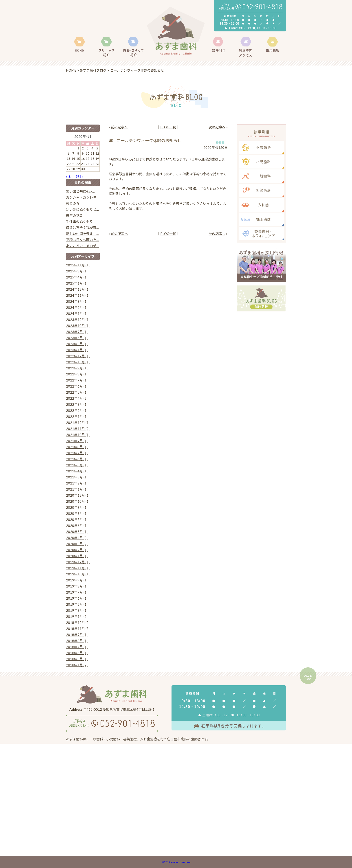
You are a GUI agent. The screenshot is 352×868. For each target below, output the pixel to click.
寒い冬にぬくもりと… (82, 209)
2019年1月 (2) (77, 616)
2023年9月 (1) (77, 332)
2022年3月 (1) (77, 404)
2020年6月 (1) (77, 526)
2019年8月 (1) (77, 586)
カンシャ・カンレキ (81, 197)
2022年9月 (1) (77, 368)
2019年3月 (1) (77, 610)
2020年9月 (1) (77, 507)
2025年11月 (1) (78, 265)
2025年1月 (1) (77, 283)
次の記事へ (217, 127)
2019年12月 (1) (78, 562)
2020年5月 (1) (77, 532)
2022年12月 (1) (78, 356)
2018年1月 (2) (77, 665)
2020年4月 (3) (77, 538)
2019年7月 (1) (77, 592)
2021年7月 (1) (77, 453)
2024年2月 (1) (77, 307)
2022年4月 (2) (77, 398)
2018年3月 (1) (77, 659)
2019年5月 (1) (77, 604)
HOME (71, 70)
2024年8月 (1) (77, 301)
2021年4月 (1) (77, 471)
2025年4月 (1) (77, 277)
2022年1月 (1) (77, 416)
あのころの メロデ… (82, 246)
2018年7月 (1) (77, 647)
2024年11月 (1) (78, 295)
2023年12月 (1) (78, 320)
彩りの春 (73, 203)
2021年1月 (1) (77, 489)
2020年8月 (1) (77, 513)
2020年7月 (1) (77, 519)
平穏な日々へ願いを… (82, 240)
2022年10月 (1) (78, 362)
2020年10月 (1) (78, 501)
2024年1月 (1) (77, 313)
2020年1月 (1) (77, 556)
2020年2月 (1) (77, 550)
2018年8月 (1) (77, 641)
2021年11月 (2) (78, 429)
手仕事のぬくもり (79, 221)
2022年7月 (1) (77, 380)
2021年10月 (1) (78, 435)
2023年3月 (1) (77, 344)
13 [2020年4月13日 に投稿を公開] (68, 159)
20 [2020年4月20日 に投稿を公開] (68, 164)
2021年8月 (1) (77, 447)
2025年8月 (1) (77, 271)
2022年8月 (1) (77, 374)
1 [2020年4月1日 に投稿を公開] (78, 148)
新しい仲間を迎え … (82, 234)
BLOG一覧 (168, 127)
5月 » (79, 176)
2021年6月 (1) (77, 459)
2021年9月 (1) (77, 441)
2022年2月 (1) (77, 410)
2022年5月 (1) (77, 392)
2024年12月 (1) (78, 289)
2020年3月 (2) (77, 544)
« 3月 (70, 176)
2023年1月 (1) (77, 350)
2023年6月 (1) (77, 338)
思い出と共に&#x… (80, 191)
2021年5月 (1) (77, 465)
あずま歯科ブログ (93, 70)
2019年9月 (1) (77, 580)
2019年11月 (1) (78, 568)
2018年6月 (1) (77, 653)
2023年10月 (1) (78, 326)
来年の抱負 (74, 215)
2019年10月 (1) (78, 574)
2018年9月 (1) (77, 635)
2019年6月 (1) (77, 598)
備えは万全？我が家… (82, 228)
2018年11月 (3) (78, 629)
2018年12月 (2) (78, 623)
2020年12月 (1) (78, 495)
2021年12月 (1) (78, 423)
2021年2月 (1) (77, 483)
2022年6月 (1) (77, 386)
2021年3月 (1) (77, 477)
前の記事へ (119, 127)
